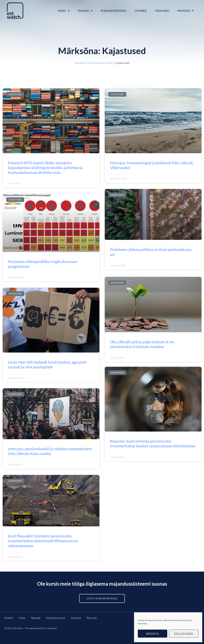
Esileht (9, 618)
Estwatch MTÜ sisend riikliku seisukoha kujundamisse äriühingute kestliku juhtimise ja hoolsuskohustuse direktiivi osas (45, 168)
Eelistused (184, 634)
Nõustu (153, 634)
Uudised (141, 11)
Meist (64, 11)
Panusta (185, 11)
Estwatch (80, 63)
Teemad (85, 11)
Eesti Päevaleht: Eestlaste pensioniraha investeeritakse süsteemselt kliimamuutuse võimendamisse (43, 541)
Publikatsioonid (114, 11)
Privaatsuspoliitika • (37, 628)
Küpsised (52, 628)
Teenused (162, 11)
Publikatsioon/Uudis (101, 63)
